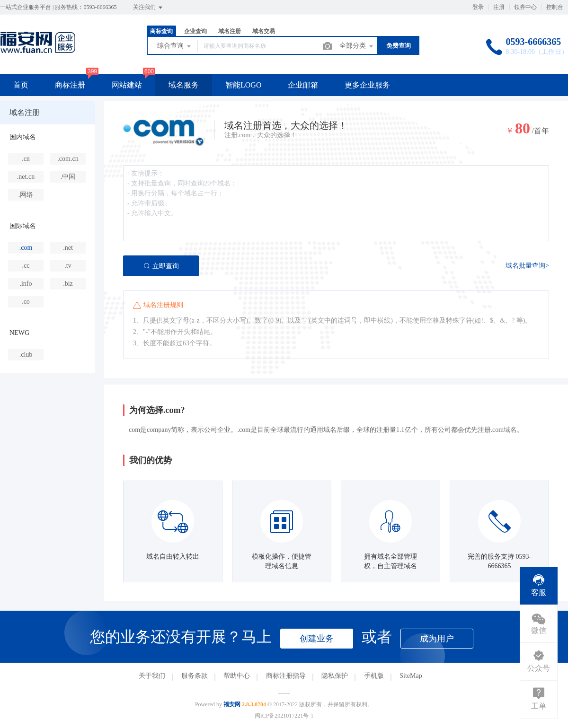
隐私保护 (335, 676)
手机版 (374, 676)
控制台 (555, 7)
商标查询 (161, 31)
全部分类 (357, 46)
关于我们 (152, 676)
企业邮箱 (303, 85)
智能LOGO (243, 85)
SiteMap (411, 676)
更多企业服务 (367, 85)
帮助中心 (237, 676)
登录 (478, 7)
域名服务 (184, 85)
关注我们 (148, 8)
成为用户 (437, 639)
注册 (499, 7)
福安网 (232, 704)
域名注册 (230, 31)
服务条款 (195, 676)
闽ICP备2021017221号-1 (284, 716)
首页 (21, 85)
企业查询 (195, 31)
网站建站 (127, 85)
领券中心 (525, 7)
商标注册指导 (286, 676)
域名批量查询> (527, 266)
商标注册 (70, 85)
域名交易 (264, 31)
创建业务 (317, 639)
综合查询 (175, 46)
